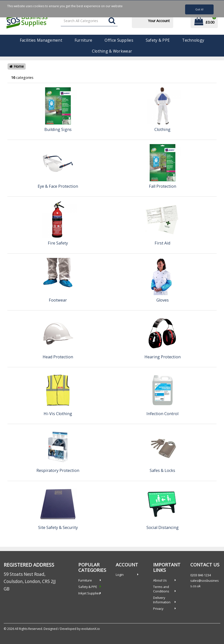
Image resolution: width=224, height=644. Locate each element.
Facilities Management (41, 40)
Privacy (158, 609)
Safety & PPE (158, 40)
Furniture (84, 40)
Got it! (199, 9)
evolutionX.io (91, 629)
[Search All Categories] (89, 21)
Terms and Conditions (161, 589)
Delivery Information (162, 600)
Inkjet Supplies (89, 593)
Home (17, 66)
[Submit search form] (112, 21)
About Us (160, 580)
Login (120, 575)
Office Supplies (119, 40)
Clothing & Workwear (112, 51)
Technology (193, 40)
